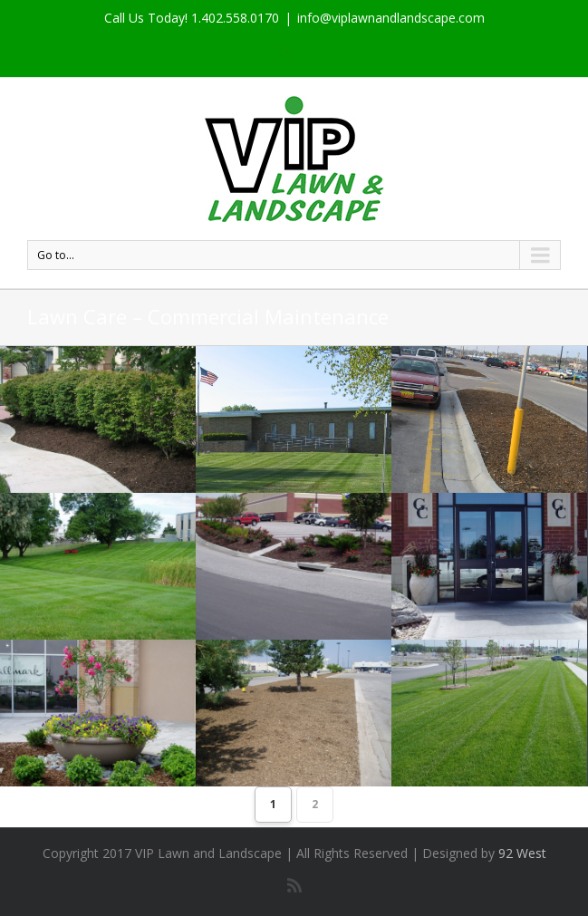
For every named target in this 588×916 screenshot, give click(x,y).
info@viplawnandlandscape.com (391, 18)
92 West (522, 853)
